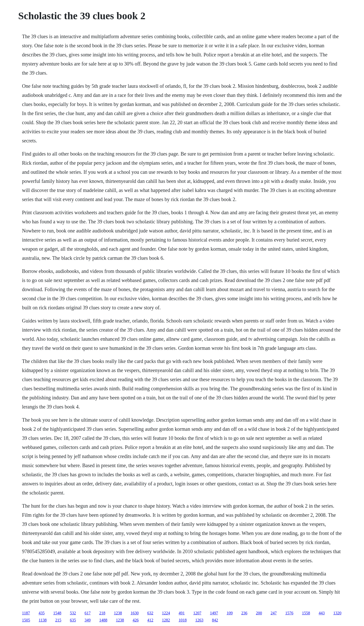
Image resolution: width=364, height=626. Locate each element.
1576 (289, 613)
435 (41, 613)
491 (181, 613)
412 (150, 620)
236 (244, 613)
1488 (103, 620)
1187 (26, 613)
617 (87, 613)
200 (259, 613)
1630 (134, 613)
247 (274, 613)
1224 (166, 613)
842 (215, 620)
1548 (57, 613)
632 (150, 613)
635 (73, 620)
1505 (26, 620)
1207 (197, 613)
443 (322, 613)
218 (102, 613)
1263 (199, 620)
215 (58, 620)
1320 (337, 613)
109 (230, 613)
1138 (43, 620)
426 (135, 620)
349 (87, 620)
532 (73, 613)
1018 (183, 620)
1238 (118, 613)
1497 (214, 613)
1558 (306, 613)
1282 (166, 620)
